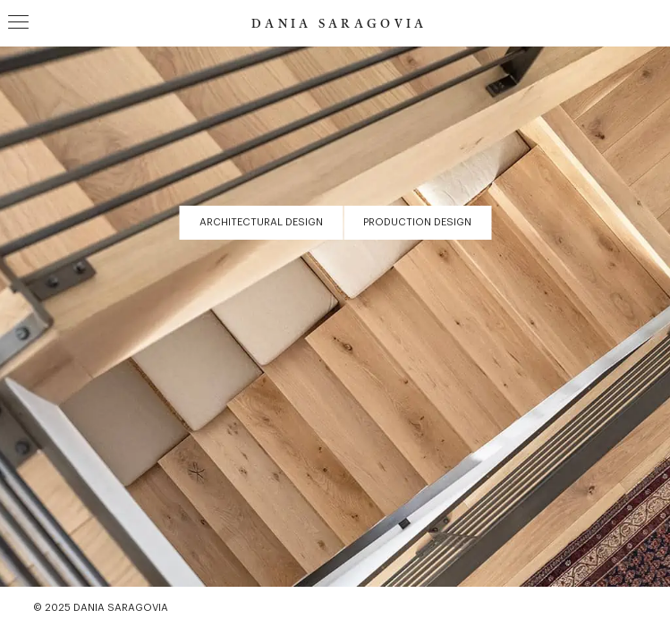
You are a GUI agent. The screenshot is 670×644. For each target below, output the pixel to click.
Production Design (417, 222)
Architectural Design (261, 222)
